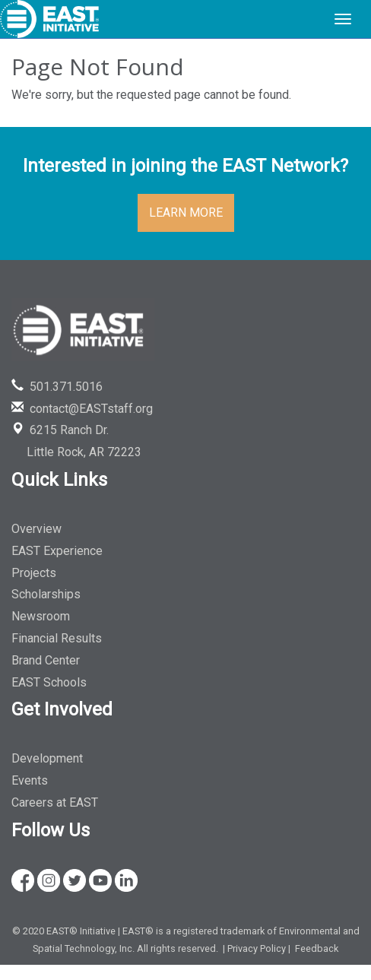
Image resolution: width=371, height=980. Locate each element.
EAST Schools (49, 682)
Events (30, 780)
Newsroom (41, 616)
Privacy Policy (257, 948)
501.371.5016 (57, 387)
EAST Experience (57, 551)
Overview (36, 529)
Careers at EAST (55, 802)
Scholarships (46, 594)
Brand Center (46, 660)
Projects (34, 573)
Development (47, 758)
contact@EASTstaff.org (82, 409)
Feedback (317, 948)
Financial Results (57, 638)
